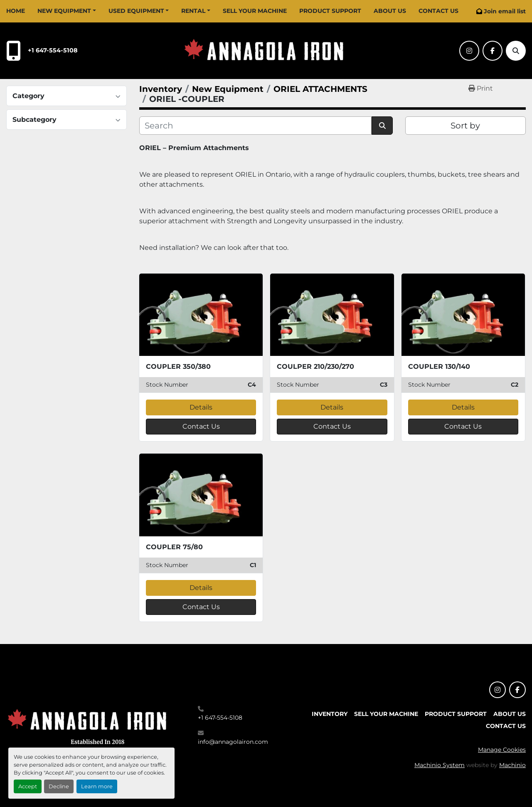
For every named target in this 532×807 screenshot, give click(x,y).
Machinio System (440, 765)
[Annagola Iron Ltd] (89, 725)
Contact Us (438, 11)
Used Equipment (136, 11)
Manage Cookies (502, 750)
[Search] (516, 51)
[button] (67, 11)
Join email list (505, 11)
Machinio (512, 765)
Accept (28, 786)
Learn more (97, 786)
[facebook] (493, 51)
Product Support (330, 11)
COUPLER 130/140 (439, 366)
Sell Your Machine (255, 11)
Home (16, 11)
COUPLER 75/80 (174, 547)
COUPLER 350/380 (178, 366)
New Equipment (64, 11)
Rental (193, 11)
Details (201, 407)
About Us (390, 11)
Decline (59, 786)
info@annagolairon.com (233, 742)
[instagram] (469, 51)
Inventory (330, 714)
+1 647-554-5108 (53, 50)
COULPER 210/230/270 (315, 366)
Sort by (465, 126)
